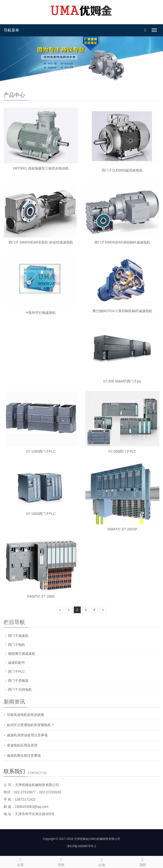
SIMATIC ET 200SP (122, 529)
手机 (61, 861)
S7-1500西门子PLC (41, 514)
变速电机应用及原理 (22, 745)
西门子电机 (17, 645)
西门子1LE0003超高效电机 (122, 170)
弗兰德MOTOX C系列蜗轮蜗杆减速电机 (122, 311)
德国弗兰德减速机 (22, 654)
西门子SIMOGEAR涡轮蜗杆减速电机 (122, 242)
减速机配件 (17, 663)
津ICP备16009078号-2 (81, 846)
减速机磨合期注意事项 (24, 755)
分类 (102, 862)
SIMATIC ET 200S (41, 596)
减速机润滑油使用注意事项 (27, 735)
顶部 (143, 861)
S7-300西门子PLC (122, 451)
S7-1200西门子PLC (41, 451)
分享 (20, 861)
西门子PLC (16, 672)
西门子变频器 (18, 681)
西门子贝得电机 (20, 690)
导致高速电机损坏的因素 (26, 715)
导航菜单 (11, 30)
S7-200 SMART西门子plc (122, 381)
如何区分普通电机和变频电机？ (31, 725)
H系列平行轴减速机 (41, 313)
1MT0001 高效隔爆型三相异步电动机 (41, 168)
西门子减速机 (18, 636)
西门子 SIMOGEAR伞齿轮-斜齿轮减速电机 (41, 242)
